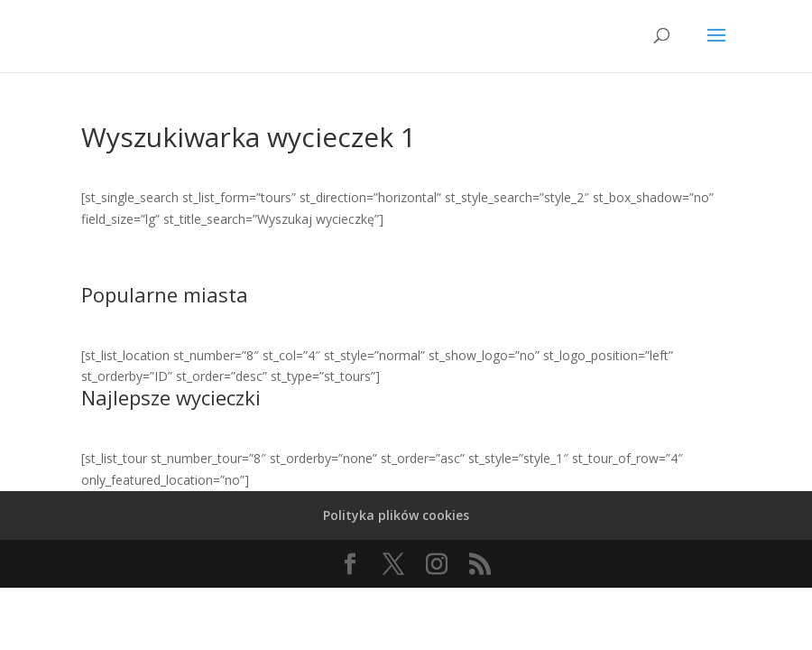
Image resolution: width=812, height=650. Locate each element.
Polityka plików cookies (396, 515)
